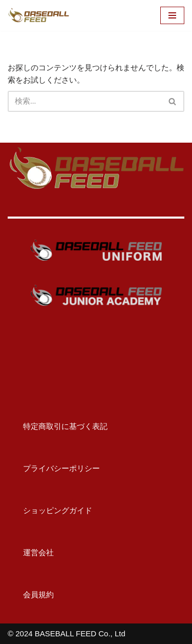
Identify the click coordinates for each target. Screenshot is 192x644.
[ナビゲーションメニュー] (172, 15)
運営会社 (31, 552)
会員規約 (31, 594)
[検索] (84, 101)
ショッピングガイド (50, 510)
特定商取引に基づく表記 (58, 426)
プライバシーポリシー (54, 468)
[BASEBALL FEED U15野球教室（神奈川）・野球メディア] (38, 15)
